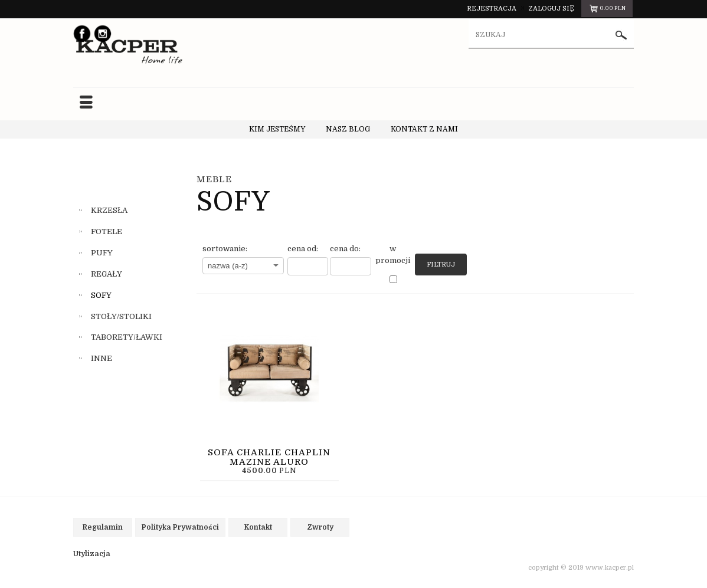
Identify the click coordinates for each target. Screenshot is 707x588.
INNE (102, 358)
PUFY (102, 253)
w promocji (393, 254)
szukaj (621, 35)
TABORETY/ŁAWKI (127, 337)
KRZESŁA (109, 210)
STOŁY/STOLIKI (121, 316)
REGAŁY (107, 274)
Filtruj (441, 265)
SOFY (101, 295)
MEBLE (214, 179)
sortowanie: (225, 249)
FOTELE (107, 231)
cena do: (345, 249)
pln (607, 10)
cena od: (303, 249)
